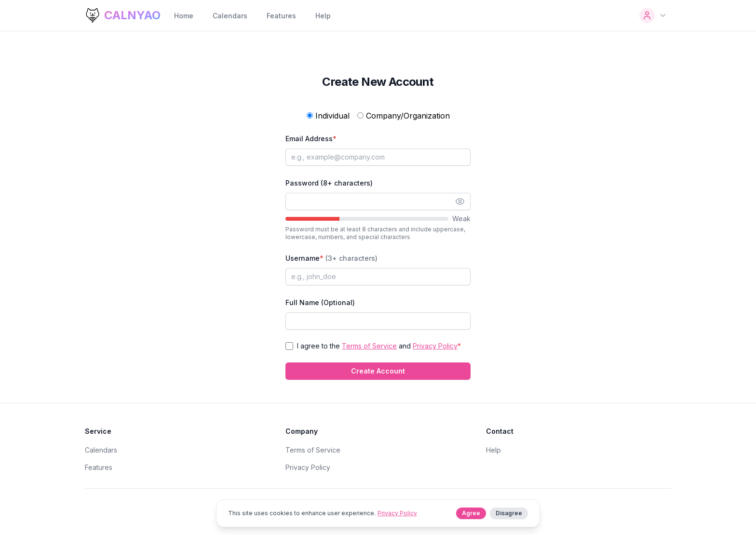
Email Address (311, 139)
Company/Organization (404, 116)
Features (281, 16)
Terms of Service (369, 346)
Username (331, 258)
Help (323, 16)
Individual (328, 116)
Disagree (509, 513)
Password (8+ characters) (329, 183)
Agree (471, 513)
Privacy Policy (435, 346)
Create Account (378, 371)
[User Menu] (653, 15)
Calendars (230, 16)
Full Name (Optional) (320, 302)
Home (184, 16)
